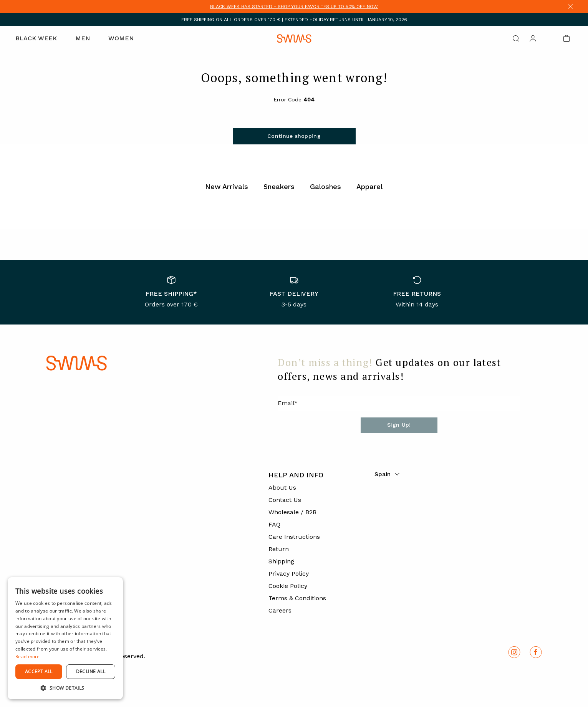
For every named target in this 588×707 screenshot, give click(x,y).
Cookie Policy (288, 586)
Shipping (281, 561)
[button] (65, 688)
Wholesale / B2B (292, 512)
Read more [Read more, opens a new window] (28, 656)
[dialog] (65, 638)
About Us (282, 488)
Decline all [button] (91, 671)
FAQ (274, 524)
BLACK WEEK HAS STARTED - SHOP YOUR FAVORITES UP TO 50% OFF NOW (294, 7)
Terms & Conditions (297, 598)
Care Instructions (294, 537)
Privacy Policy (289, 574)
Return (279, 549)
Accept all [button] (39, 671)
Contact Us (285, 500)
